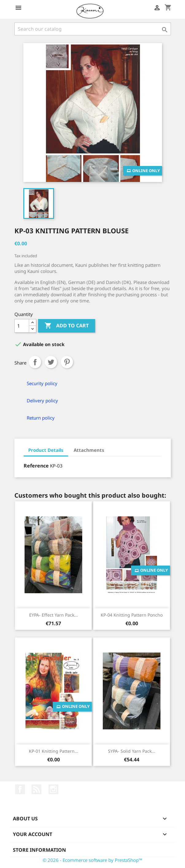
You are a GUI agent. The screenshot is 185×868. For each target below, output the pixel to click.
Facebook (20, 789)
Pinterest (67, 362)
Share (35, 362)
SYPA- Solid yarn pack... (132, 751)
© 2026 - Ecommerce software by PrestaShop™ (92, 860)
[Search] (93, 29)
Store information (39, 850)
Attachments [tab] (89, 450)
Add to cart (67, 326)
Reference (36, 466)
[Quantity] (22, 326)
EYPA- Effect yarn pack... (54, 615)
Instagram (53, 789)
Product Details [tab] (46, 450)
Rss (37, 789)
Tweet (51, 362)
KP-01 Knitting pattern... (54, 751)
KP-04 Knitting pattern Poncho (132, 615)
